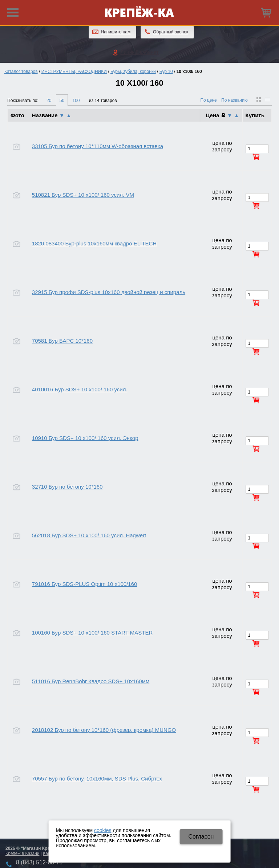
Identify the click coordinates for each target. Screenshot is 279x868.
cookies (103, 830)
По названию (234, 100)
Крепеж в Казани (22, 853)
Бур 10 (166, 72)
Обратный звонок (171, 32)
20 (49, 101)
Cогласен (201, 837)
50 (62, 101)
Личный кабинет (139, 52)
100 (76, 101)
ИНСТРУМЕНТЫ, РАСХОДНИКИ (74, 72)
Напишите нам (116, 32)
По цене (208, 100)
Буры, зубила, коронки (133, 72)
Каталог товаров (21, 72)
